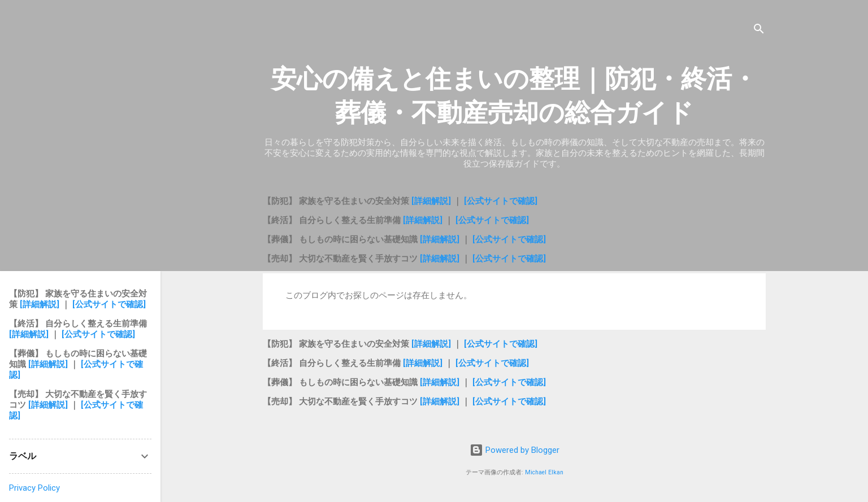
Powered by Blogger (515, 450)
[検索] (759, 31)
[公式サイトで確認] (501, 201)
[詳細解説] (432, 201)
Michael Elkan (544, 472)
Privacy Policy (34, 488)
